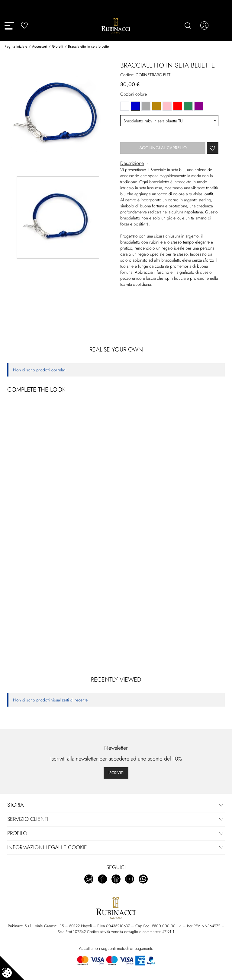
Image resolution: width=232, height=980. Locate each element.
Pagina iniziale (16, 46)
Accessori (40, 46)
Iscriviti (116, 773)
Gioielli (58, 46)
